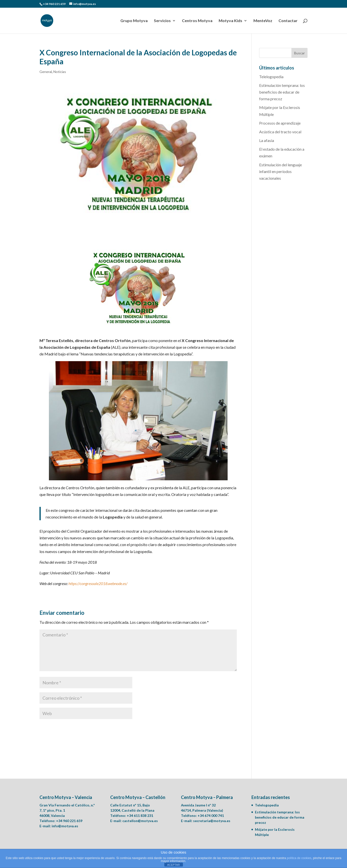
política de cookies (299, 858)
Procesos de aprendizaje (280, 123)
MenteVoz (263, 21)
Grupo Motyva (134, 21)
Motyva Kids (230, 21)
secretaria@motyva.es (212, 821)
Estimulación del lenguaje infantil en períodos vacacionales (280, 171)
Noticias (60, 72)
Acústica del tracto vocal (280, 132)
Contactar (288, 21)
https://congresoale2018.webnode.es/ (98, 583)
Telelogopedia (271, 77)
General (46, 72)
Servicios (162, 21)
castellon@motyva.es (140, 821)
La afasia (267, 140)
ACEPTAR (173, 865)
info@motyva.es (65, 826)
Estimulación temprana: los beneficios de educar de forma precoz (282, 92)
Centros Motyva (197, 21)
